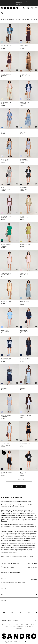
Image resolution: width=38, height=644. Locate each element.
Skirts (18, 20)
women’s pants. (29, 556)
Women (4, 17)
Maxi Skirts (26, 20)
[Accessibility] (4, 453)
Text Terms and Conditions (18, 627)
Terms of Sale (6, 625)
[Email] (19, 579)
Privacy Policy (25, 625)
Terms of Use (16, 625)
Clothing (10, 17)
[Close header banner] (36, 3)
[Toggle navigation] (36, 8)
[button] (24, 8)
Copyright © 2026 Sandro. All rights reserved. (19, 642)
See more (19, 486)
